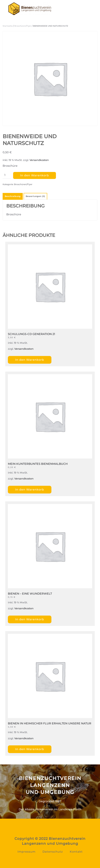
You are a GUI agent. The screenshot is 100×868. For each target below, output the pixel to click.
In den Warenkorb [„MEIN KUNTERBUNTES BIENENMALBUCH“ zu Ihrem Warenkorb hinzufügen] (30, 490)
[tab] (35, 196)
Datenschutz (53, 852)
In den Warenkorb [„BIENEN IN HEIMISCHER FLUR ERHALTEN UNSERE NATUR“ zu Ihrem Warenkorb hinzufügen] (30, 749)
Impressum (26, 852)
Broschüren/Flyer (23, 26)
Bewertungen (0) (35, 196)
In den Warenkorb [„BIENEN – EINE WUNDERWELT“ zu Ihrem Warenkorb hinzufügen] (30, 619)
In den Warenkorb (35, 175)
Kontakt (76, 852)
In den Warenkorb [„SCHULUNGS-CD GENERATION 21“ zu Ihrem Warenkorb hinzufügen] (30, 360)
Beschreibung (13, 196)
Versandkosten (39, 160)
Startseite (8, 26)
